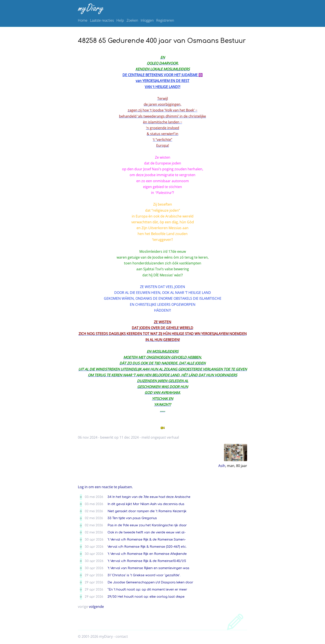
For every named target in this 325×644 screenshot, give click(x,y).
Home (83, 20)
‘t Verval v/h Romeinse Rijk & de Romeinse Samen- (147, 539)
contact (122, 636)
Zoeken (132, 20)
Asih (222, 466)
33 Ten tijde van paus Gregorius (132, 518)
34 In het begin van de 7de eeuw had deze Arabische (149, 497)
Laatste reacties (102, 20)
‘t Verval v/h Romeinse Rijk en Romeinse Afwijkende (147, 554)
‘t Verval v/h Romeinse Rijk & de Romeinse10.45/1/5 (147, 561)
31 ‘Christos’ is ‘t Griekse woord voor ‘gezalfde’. (144, 575)
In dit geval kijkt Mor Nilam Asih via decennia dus (146, 504)
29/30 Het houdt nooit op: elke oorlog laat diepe (146, 597)
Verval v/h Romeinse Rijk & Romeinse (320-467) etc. (147, 547)
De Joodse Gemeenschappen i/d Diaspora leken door (150, 582)
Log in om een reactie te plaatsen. (105, 487)
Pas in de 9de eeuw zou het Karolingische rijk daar (147, 525)
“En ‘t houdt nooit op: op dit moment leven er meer (147, 589)
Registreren (165, 20)
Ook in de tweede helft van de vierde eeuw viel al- (147, 532)
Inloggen (147, 20)
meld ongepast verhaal (160, 437)
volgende (96, 607)
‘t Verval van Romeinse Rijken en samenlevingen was (148, 568)
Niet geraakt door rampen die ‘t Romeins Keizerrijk (147, 511)
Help (120, 20)
